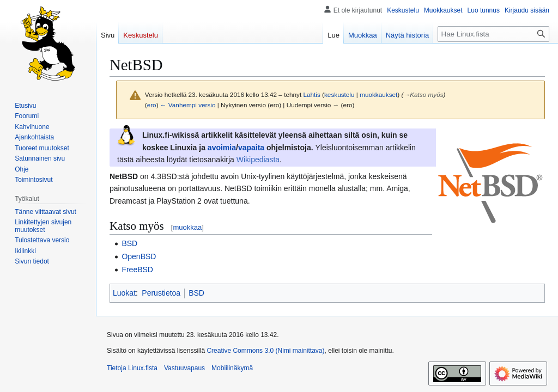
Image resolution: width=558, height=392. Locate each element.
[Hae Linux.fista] (493, 34)
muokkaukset (378, 94)
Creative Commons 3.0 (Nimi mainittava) (265, 351)
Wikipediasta (258, 160)
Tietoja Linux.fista (132, 368)
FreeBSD (137, 269)
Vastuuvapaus (184, 368)
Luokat (124, 293)
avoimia (222, 148)
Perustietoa (161, 293)
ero (152, 105)
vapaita (251, 148)
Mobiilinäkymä (232, 368)
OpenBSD (139, 256)
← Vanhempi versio (188, 105)
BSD (129, 243)
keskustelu (339, 94)
